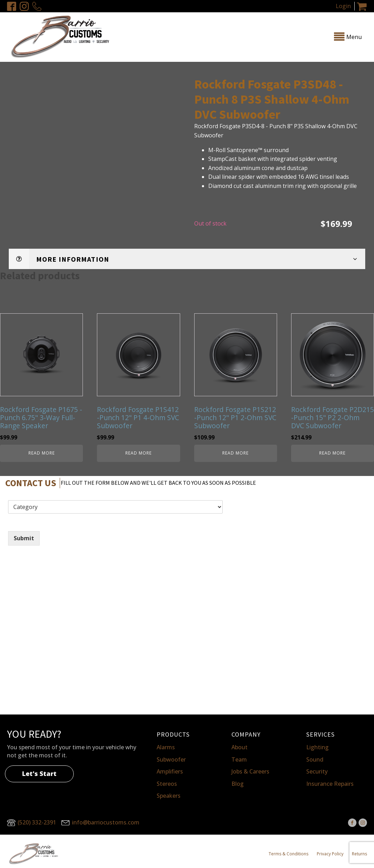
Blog (238, 784)
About (240, 747)
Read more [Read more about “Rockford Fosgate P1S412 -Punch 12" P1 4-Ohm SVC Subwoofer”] (139, 453)
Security (317, 771)
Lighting (317, 747)
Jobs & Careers (250, 771)
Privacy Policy (330, 854)
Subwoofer (171, 759)
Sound (315, 759)
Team (239, 759)
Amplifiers (170, 771)
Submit (24, 538)
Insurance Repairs (330, 784)
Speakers (169, 796)
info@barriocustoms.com (106, 822)
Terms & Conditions (288, 854)
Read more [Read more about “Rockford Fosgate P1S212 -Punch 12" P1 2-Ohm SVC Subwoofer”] (235, 453)
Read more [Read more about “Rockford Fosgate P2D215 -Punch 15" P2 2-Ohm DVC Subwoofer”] (332, 453)
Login (343, 6)
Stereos (167, 784)
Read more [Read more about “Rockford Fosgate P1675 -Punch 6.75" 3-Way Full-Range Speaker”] (42, 453)
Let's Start (39, 774)
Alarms (166, 747)
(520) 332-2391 (37, 822)
